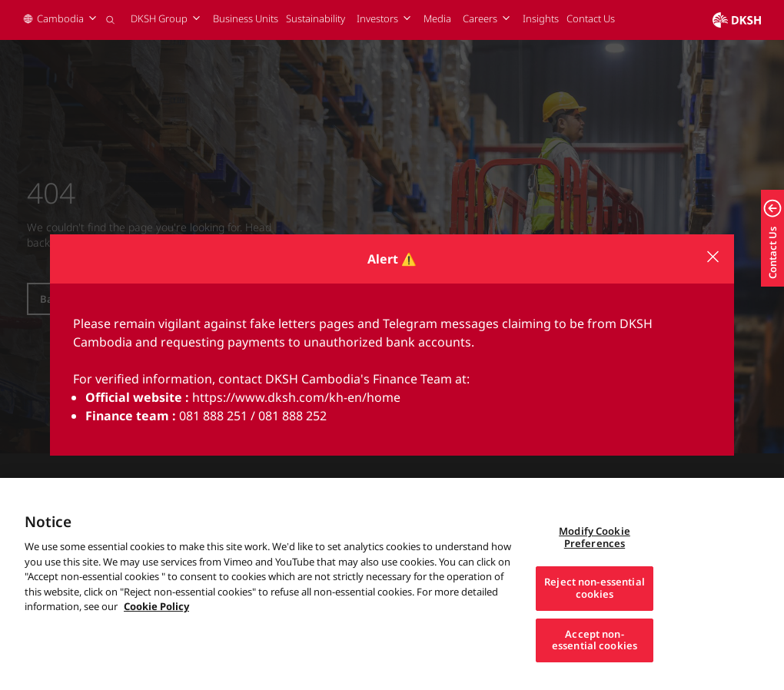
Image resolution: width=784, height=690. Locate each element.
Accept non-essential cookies (595, 657)
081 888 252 (292, 416)
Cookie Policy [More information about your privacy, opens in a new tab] (156, 624)
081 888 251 (213, 416)
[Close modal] (713, 257)
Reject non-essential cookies (595, 605)
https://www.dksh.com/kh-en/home (296, 397)
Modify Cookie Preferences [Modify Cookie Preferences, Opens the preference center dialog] (595, 555)
